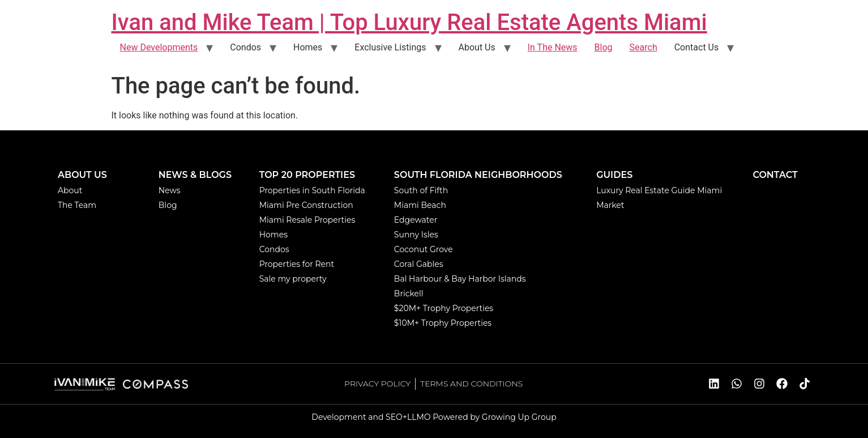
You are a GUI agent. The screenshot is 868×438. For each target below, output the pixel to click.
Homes (308, 47)
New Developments (159, 47)
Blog (604, 47)
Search (643, 47)
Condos (245, 47)
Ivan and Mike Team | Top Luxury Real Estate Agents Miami (409, 22)
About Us (477, 47)
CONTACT (775, 175)
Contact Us (697, 47)
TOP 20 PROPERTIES (307, 175)
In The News (553, 47)
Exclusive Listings (390, 47)
